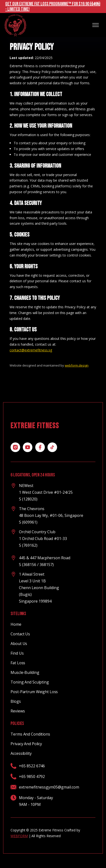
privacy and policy (26, 744)
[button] (96, 25)
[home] (15, 25)
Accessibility (21, 753)
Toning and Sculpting (30, 682)
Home (16, 624)
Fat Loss (18, 663)
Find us (17, 653)
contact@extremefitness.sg (31, 350)
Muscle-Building (25, 672)
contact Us (20, 634)
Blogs (16, 701)
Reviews (18, 711)
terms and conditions (30, 734)
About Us (19, 644)
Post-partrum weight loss (34, 692)
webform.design (77, 365)
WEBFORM (19, 836)
